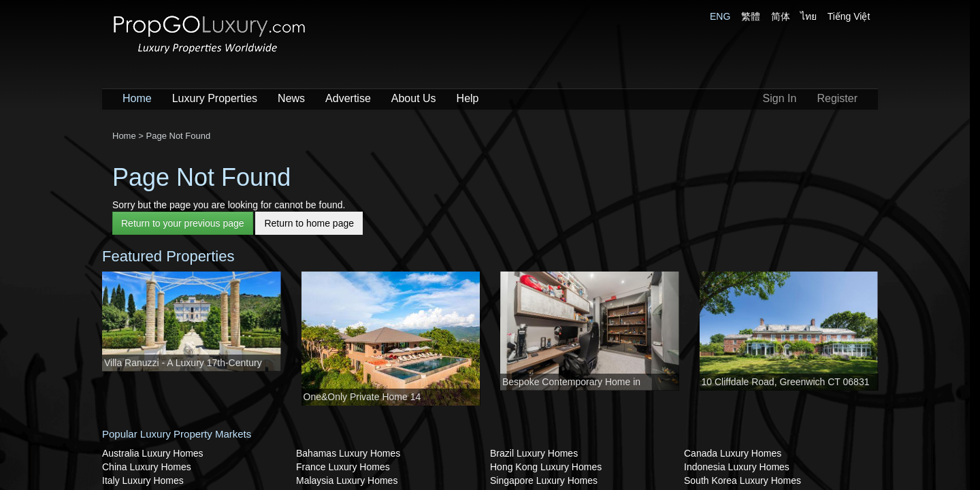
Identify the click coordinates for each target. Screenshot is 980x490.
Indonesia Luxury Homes (737, 467)
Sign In (780, 98)
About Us (414, 98)
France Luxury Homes (343, 467)
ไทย (808, 16)
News (291, 98)
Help (468, 98)
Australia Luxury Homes (153, 453)
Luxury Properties (215, 98)
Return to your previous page (183, 223)
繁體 (751, 16)
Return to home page (309, 223)
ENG (720, 16)
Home (137, 98)
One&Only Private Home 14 (362, 397)
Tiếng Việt (849, 16)
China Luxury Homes (147, 467)
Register (837, 98)
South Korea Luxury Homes (742, 480)
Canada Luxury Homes (733, 453)
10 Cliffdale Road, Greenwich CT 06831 (786, 382)
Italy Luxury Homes (143, 480)
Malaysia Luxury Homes (347, 480)
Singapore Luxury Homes (544, 480)
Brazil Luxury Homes (534, 453)
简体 (781, 16)
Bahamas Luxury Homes (348, 453)
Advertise (348, 98)
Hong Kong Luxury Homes (546, 467)
